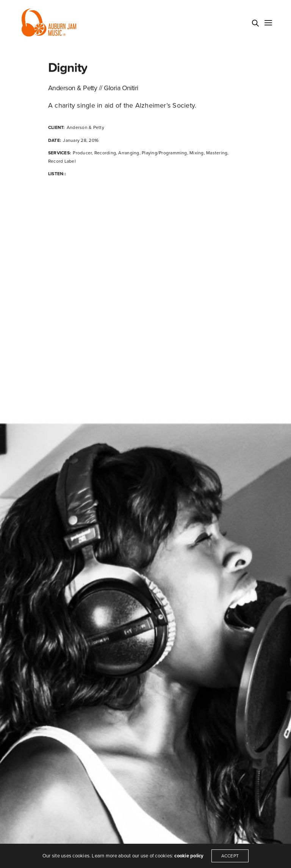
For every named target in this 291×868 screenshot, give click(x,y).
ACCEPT (230, 856)
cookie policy (189, 856)
